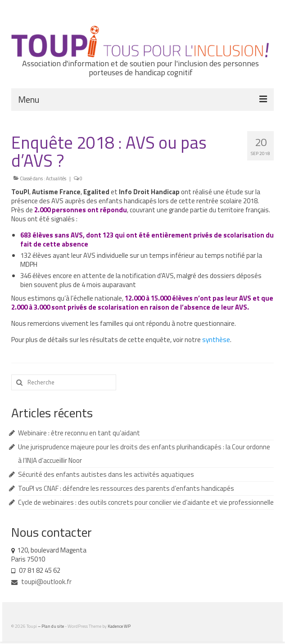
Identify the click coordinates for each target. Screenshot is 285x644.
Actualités (56, 178)
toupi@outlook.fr (41, 582)
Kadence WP (119, 626)
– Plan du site (51, 626)
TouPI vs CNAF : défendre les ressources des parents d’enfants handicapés (126, 488)
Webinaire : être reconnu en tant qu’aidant (79, 433)
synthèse (216, 340)
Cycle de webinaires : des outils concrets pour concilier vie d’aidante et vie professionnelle (146, 502)
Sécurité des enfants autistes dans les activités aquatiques (106, 474)
